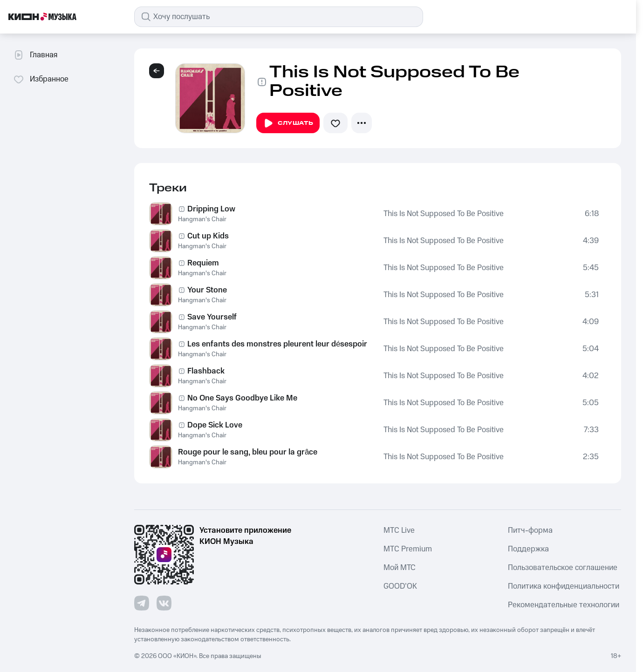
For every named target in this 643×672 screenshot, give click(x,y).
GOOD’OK (400, 586)
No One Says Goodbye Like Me (242, 398)
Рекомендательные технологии (564, 605)
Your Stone (207, 290)
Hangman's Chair (202, 219)
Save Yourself (212, 317)
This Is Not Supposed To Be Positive (444, 214)
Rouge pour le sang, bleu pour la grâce (248, 452)
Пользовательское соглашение (563, 568)
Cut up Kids (208, 236)
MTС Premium (408, 549)
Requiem (203, 263)
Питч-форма (530, 530)
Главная (35, 55)
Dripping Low (211, 209)
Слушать (288, 123)
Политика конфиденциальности (564, 586)
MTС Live (399, 530)
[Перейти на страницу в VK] (164, 603)
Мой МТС (400, 568)
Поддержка (528, 549)
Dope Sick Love (215, 425)
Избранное (41, 79)
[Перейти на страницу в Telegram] (142, 603)
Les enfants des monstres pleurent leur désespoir (277, 344)
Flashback (206, 371)
